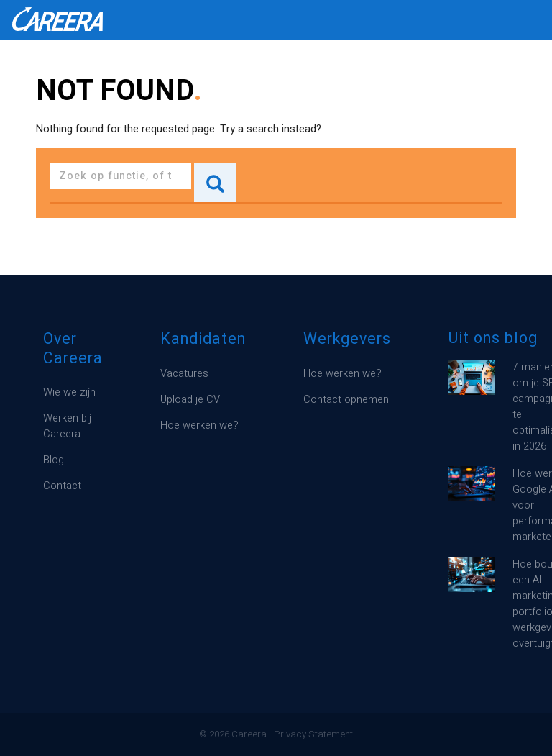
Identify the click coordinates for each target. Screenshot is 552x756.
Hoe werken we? (199, 425)
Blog (54, 460)
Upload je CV (190, 400)
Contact (62, 486)
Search (215, 182)
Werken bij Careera (67, 426)
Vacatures (184, 374)
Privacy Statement (313, 734)
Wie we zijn (69, 392)
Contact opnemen (346, 400)
